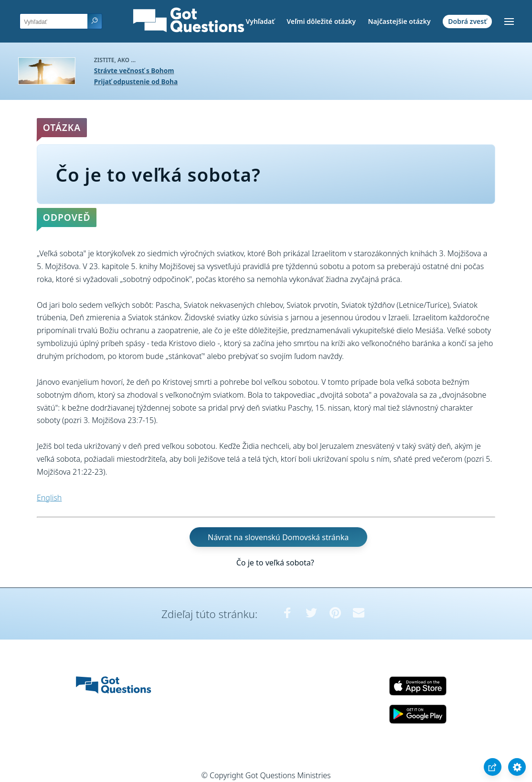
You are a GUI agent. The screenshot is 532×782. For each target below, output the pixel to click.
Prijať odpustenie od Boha (136, 81)
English (49, 498)
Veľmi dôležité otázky (321, 21)
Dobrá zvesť (467, 21)
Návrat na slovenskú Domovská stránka (278, 537)
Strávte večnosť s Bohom (134, 71)
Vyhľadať (260, 21)
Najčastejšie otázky (399, 21)
